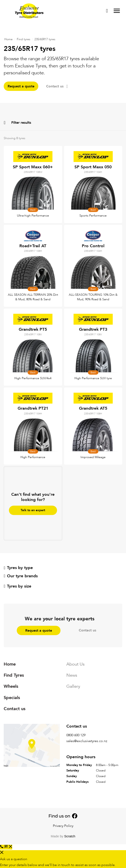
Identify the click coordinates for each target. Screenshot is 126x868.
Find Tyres (14, 675)
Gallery (73, 686)
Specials (12, 697)
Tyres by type (18, 568)
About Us (76, 664)
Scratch (70, 836)
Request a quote (21, 86)
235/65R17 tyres (45, 39)
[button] (8, 847)
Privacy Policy (63, 826)
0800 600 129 (76, 735)
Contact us (57, 86)
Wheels (11, 686)
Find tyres (24, 39)
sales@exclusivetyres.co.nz (87, 741)
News (72, 675)
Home (8, 39)
